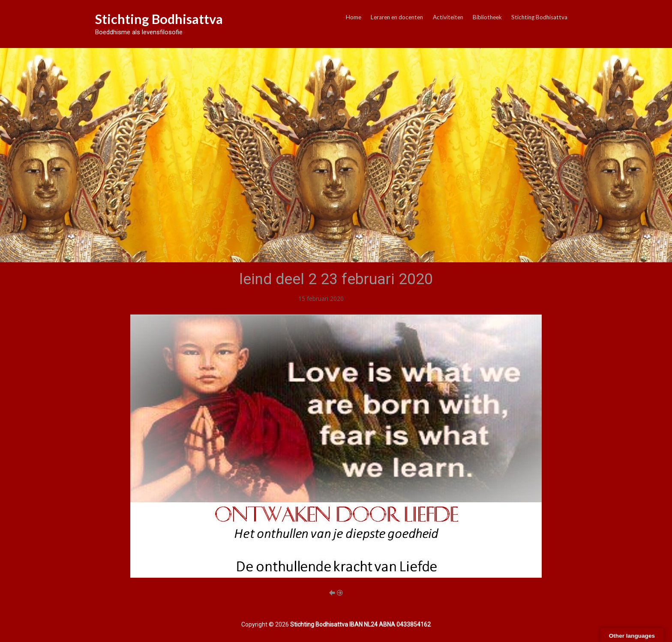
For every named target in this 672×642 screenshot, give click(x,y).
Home (354, 17)
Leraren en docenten (397, 17)
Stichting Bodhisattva (159, 19)
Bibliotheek (487, 17)
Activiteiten (448, 17)
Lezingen (358, 298)
